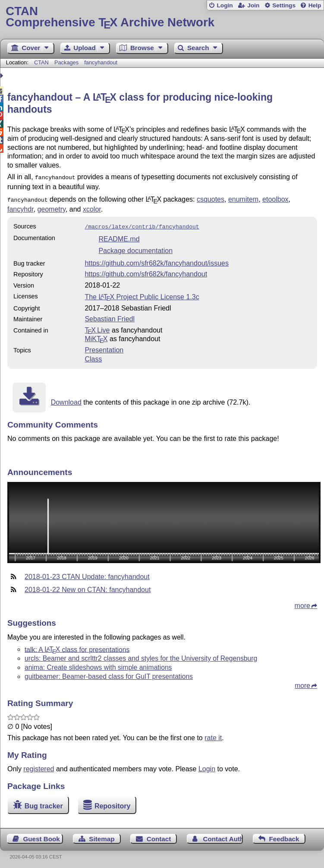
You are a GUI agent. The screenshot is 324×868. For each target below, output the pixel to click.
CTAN (41, 62)
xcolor (92, 207)
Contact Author (223, 836)
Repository (113, 803)
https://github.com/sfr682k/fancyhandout (146, 271)
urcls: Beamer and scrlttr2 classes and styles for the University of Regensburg (141, 656)
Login (225, 5)
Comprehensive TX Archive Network (162, 17)
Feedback (284, 836)
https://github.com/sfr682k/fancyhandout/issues (157, 261)
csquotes (211, 198)
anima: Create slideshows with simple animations (98, 665)
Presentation (104, 347)
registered (39, 766)
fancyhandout (101, 62)
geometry (51, 207)
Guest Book (42, 836)
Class (93, 356)
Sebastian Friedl (110, 316)
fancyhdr (20, 207)
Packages (67, 62)
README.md (119, 236)
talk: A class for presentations (77, 647)
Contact (159, 836)
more (302, 603)
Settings (284, 5)
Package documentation (135, 248)
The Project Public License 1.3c (142, 294)
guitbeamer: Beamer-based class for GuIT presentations (109, 674)
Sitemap (102, 836)
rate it (213, 735)
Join (253, 5)
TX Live (97, 328)
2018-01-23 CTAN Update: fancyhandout (87, 574)
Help (315, 5)
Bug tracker (44, 803)
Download (66, 400)
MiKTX (96, 336)
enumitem (243, 198)
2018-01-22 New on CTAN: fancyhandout (88, 587)
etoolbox (275, 198)
